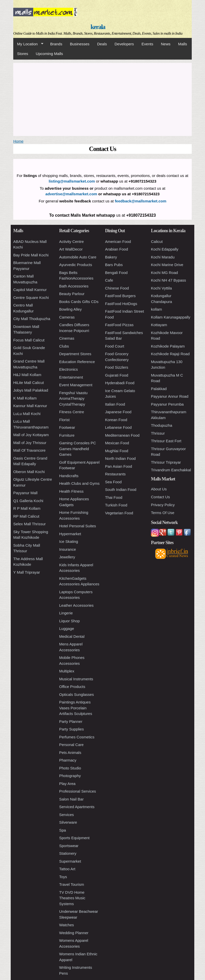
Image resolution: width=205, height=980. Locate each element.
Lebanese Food (118, 427)
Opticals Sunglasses (76, 694)
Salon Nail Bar (71, 799)
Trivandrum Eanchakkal (171, 470)
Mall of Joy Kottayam (31, 435)
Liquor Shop (69, 621)
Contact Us (160, 497)
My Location (28, 44)
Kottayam (159, 325)
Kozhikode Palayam (168, 346)
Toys (63, 877)
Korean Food (116, 420)
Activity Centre (72, 241)
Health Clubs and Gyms (79, 483)
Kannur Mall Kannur (30, 406)
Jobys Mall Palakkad (31, 390)
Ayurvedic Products (76, 265)
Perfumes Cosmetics (77, 737)
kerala (98, 27)
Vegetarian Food (119, 513)
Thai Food (114, 497)
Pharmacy (68, 760)
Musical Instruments (76, 679)
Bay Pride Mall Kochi (31, 255)
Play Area (67, 784)
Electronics (68, 369)
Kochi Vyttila (161, 288)
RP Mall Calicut (26, 516)
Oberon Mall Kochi (29, 472)
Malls (182, 44)
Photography (70, 776)
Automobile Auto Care (78, 257)
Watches (67, 925)
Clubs (64, 346)
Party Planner (71, 721)
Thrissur (158, 433)
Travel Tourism (72, 884)
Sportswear (69, 846)
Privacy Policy (163, 505)
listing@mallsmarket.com (72, 181)
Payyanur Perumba (167, 404)
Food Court (115, 346)
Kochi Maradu (163, 257)
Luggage (67, 629)
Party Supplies (72, 729)
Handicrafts (69, 476)
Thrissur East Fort (166, 441)
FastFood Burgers (120, 296)
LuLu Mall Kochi (27, 414)
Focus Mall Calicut (29, 340)
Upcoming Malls (49, 54)
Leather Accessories (76, 605)
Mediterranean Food (122, 435)
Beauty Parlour (72, 294)
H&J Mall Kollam (27, 375)
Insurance (68, 549)
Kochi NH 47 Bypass (169, 280)
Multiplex (67, 671)
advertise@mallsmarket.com (71, 194)
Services (67, 815)
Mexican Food (117, 443)
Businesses (80, 44)
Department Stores (75, 354)
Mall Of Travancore (29, 450)
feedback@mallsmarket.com (140, 201)
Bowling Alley (70, 309)
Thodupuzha (162, 425)
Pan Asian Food (119, 466)
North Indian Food (120, 458)
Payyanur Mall (25, 493)
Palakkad (159, 389)
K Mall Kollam (25, 398)
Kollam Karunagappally (171, 317)
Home (18, 141)
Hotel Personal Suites (78, 526)
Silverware (68, 822)
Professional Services (78, 791)
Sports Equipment (74, 838)
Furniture (67, 435)
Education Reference (77, 362)
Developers (124, 44)
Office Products (72, 687)
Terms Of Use (163, 513)
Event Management (76, 385)
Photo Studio (70, 768)
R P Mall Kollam (27, 508)
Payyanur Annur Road (170, 396)
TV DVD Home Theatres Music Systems (72, 898)
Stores (23, 54)
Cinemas (67, 338)
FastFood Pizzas (119, 325)
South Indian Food (121, 489)
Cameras (67, 317)
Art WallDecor (71, 249)
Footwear (67, 427)
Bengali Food (116, 273)
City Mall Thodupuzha (32, 319)
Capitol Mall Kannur (30, 290)
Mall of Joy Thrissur (30, 443)
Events (147, 44)
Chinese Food (117, 288)
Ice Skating (69, 541)
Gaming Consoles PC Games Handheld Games (78, 449)
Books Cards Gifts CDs (79, 302)
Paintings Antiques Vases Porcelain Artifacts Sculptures (76, 708)
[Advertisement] (102, 99)
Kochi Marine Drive (167, 265)
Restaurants (115, 474)
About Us (159, 489)
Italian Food (115, 404)
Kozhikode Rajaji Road (170, 354)
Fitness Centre (72, 412)
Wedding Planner (74, 933)
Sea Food (113, 482)
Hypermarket (70, 534)
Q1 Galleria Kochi (28, 501)
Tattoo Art (67, 869)
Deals (102, 44)
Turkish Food (116, 505)
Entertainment (71, 377)
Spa (63, 830)
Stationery (68, 853)
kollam (156, 309)
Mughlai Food (117, 451)
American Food (118, 241)
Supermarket (70, 861)
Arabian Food (117, 249)
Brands (56, 44)
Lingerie (66, 613)
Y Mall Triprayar (27, 572)
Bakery (111, 257)
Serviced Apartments (77, 807)
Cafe (109, 280)
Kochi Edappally (165, 249)
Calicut (157, 241)
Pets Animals (70, 753)
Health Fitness (71, 491)
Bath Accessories (74, 286)
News (166, 44)
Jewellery (67, 557)
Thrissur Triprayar (166, 462)
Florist (64, 420)
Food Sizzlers (117, 367)
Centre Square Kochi (31, 298)
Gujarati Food (117, 375)
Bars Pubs (114, 265)
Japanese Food (118, 412)
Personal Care (71, 745)
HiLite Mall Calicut (29, 383)
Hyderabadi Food (120, 383)
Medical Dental (72, 636)
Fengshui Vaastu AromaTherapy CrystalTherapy (73, 398)
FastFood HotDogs (121, 304)
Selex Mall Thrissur (29, 524)
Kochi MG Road (164, 273)
